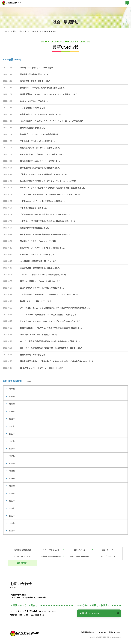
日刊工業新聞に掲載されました (33, 355)
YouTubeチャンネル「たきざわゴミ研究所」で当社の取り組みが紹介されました (53, 188)
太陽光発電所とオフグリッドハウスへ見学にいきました (43, 288)
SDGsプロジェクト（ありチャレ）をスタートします (41, 368)
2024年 (12, 397)
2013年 (12, 479)
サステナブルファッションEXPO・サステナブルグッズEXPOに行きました (50, 321)
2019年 (12, 434)
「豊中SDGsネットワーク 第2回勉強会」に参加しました (43, 201)
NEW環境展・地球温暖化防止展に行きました (38, 261)
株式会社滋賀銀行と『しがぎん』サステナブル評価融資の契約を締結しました (52, 328)
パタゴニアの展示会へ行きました (34, 208)
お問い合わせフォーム (89, 613)
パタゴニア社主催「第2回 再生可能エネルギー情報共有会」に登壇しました (51, 341)
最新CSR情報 (22, 563)
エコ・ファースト (108, 550)
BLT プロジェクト (108, 556)
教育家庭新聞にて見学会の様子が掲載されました (40, 168)
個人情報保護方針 (88, 632)
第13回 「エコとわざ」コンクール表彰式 (37, 68)
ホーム (6, 31)
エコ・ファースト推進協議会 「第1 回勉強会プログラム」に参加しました (50, 194)
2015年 (12, 464)
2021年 (12, 419)
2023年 (12, 404)
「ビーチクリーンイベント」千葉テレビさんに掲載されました (45, 214)
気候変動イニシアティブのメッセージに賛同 (38, 241)
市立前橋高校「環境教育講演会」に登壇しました (40, 268)
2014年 (12, 471)
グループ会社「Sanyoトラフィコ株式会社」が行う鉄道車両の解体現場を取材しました (55, 308)
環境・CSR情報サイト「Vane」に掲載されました (40, 281)
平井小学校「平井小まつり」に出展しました (38, 141)
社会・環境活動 (20, 31)
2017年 (12, 449)
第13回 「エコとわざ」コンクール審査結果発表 (39, 134)
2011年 (12, 494)
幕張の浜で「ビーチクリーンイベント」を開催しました (43, 248)
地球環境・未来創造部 (22, 550)
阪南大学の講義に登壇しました (33, 128)
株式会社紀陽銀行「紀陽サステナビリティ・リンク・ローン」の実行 (48, 181)
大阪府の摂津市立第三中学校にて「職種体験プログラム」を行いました (49, 295)
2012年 (12, 486)
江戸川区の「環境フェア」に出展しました (37, 254)
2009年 (12, 508)
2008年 (12, 516)
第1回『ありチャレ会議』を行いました (36, 301)
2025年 (12, 389)
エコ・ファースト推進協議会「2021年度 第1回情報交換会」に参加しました (51, 348)
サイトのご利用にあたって (110, 632)
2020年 (12, 426)
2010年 (12, 501)
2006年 (12, 531)
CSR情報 (35, 31)
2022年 (12, 412)
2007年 (12, 523)
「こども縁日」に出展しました (33, 108)
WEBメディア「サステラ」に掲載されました (38, 335)
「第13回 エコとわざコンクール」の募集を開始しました (43, 275)
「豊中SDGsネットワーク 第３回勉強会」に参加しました (43, 174)
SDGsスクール (80, 550)
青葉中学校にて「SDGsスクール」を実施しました (40, 114)
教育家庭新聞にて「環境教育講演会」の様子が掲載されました (45, 235)
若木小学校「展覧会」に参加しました (35, 81)
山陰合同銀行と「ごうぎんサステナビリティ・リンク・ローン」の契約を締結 (52, 121)
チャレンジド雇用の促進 (80, 556)
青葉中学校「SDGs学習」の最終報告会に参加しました (42, 88)
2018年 (12, 441)
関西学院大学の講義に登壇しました (34, 74)
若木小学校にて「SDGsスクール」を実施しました (40, 161)
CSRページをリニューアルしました (35, 101)
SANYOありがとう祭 (22, 556)
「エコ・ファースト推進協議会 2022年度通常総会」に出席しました (48, 315)
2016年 (12, 456)
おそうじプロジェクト (51, 550)
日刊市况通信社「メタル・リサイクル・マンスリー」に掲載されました (49, 94)
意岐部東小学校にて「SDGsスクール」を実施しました (42, 154)
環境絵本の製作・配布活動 (51, 556)
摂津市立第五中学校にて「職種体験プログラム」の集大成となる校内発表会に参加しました (57, 361)
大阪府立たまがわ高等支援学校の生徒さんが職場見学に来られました (48, 221)
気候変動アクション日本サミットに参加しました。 (41, 148)
